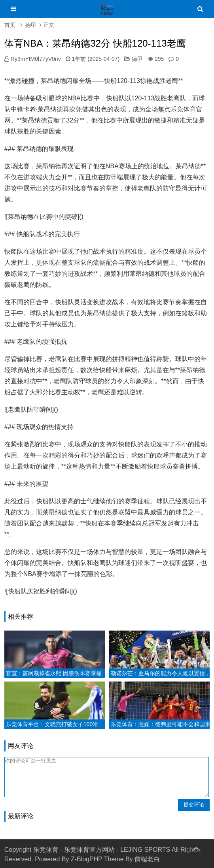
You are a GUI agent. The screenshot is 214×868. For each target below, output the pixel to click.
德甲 (31, 25)
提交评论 (194, 805)
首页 (10, 25)
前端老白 (147, 859)
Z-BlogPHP (87, 859)
